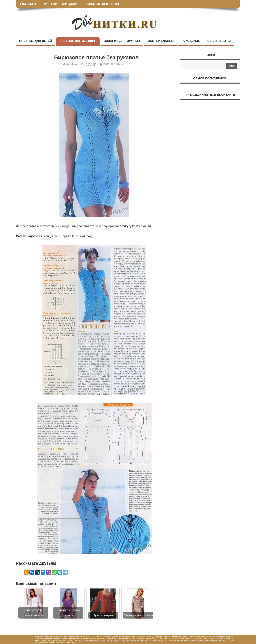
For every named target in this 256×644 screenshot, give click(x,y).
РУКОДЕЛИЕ (191, 41)
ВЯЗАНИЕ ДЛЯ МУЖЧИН (122, 41)
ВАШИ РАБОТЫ (219, 41)
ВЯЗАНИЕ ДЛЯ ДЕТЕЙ (36, 41)
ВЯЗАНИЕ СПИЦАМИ (60, 4)
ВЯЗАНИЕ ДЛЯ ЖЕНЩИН (78, 41)
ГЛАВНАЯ (28, 4)
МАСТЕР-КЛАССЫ (161, 41)
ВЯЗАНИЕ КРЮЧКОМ (102, 4)
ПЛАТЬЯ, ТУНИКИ (113, 64)
